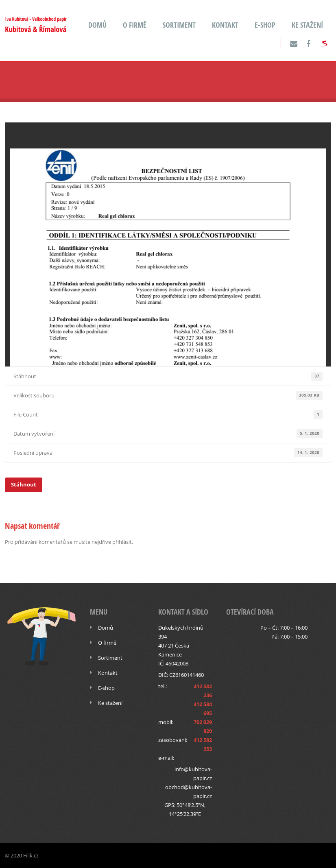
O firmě (135, 25)
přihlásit (122, 542)
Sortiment (179, 25)
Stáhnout (24, 484)
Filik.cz (31, 855)
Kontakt (225, 25)
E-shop (265, 25)
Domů (97, 25)
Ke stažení (307, 25)
